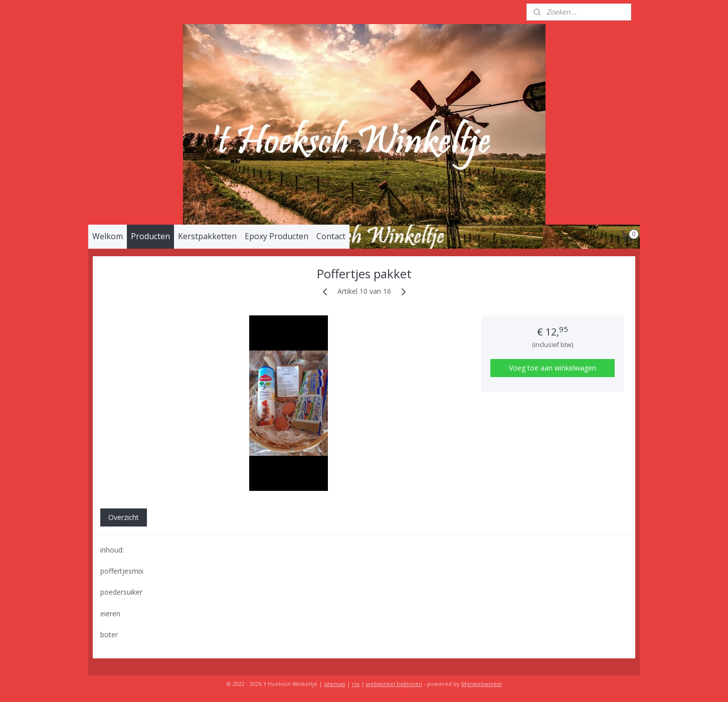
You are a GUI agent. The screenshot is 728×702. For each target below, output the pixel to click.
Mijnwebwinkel (482, 684)
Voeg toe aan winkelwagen (553, 368)
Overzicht (124, 517)
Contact (331, 236)
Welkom (108, 236)
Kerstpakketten (207, 236)
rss (356, 684)
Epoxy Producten (277, 236)
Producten (150, 236)
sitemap (335, 684)
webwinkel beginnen (394, 684)
